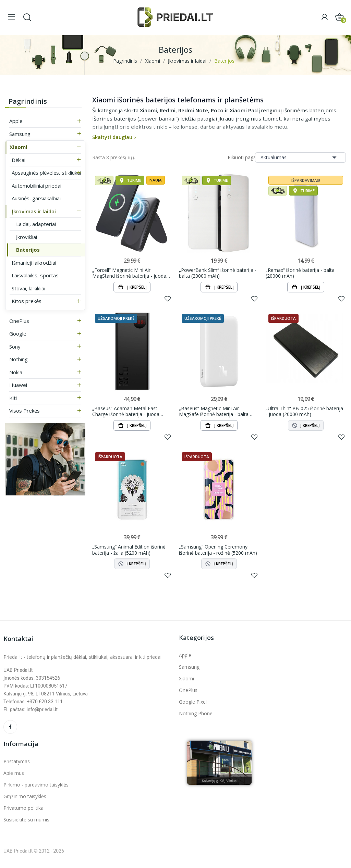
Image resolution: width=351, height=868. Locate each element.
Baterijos (28, 250)
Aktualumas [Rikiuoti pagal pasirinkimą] (300, 158)
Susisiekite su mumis (26, 823)
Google (18, 334)
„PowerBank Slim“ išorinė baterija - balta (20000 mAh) (218, 273)
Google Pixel (193, 705)
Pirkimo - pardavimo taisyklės (36, 788)
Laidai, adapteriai (36, 224)
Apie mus (14, 776)
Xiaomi (18, 147)
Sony (15, 347)
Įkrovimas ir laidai (34, 211)
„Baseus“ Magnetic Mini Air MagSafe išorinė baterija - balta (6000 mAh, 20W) (214, 413)
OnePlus (19, 321)
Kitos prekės (27, 301)
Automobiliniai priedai (37, 186)
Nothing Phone (196, 716)
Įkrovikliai (27, 237)
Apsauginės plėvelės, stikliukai (46, 173)
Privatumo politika (23, 811)
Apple (16, 121)
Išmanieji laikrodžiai (34, 263)
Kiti (13, 398)
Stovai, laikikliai (28, 288)
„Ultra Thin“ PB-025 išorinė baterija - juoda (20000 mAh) (304, 413)
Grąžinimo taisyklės (25, 799)
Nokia (16, 372)
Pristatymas (17, 764)
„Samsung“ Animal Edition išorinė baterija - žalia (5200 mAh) (129, 552)
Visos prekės (25, 411)
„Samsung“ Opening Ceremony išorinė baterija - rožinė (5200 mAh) (218, 552)
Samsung (20, 134)
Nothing (19, 359)
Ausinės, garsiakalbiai (36, 198)
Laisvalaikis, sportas (35, 275)
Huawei (18, 385)
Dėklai (19, 160)
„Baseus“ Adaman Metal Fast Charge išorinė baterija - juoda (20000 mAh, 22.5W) (126, 413)
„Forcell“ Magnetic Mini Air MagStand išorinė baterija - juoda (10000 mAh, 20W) (129, 273)
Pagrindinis (28, 101)
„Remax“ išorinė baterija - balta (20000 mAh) (300, 273)
